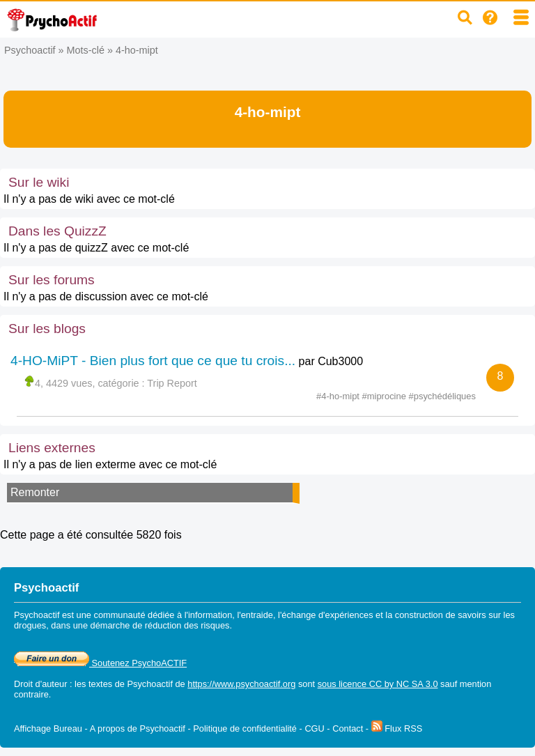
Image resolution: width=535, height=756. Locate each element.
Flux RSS (397, 728)
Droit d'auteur (40, 684)
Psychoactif (30, 50)
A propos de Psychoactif (138, 728)
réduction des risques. (188, 625)
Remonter (35, 492)
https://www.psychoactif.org (241, 684)
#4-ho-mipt (339, 396)
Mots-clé (86, 50)
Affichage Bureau (48, 728)
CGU (314, 728)
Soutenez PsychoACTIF (100, 663)
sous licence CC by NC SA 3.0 (378, 684)
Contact (348, 728)
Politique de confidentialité (245, 728)
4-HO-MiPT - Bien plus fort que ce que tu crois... (153, 361)
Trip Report (172, 383)
